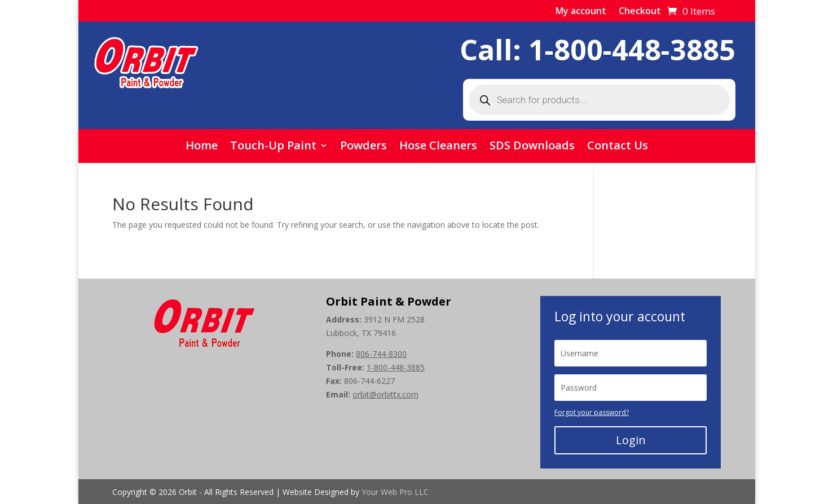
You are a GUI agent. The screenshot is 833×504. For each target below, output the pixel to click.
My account (581, 12)
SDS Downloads (532, 147)
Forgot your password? (592, 412)
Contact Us (618, 147)
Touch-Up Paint (273, 147)
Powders (363, 147)
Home (202, 147)
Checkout (640, 12)
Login (631, 440)
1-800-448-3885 (632, 50)
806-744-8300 (381, 354)
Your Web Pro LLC (395, 492)
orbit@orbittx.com (385, 394)
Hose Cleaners (438, 147)
